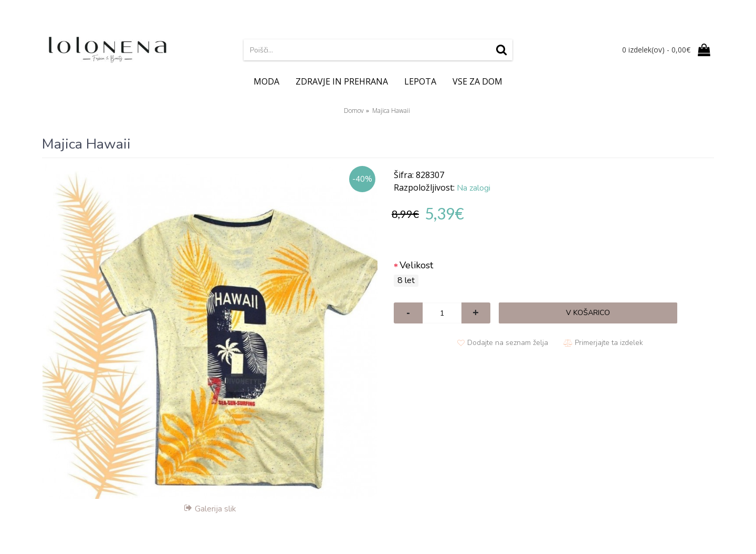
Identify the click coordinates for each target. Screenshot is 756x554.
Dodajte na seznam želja (508, 343)
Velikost (416, 265)
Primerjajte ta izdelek (609, 343)
